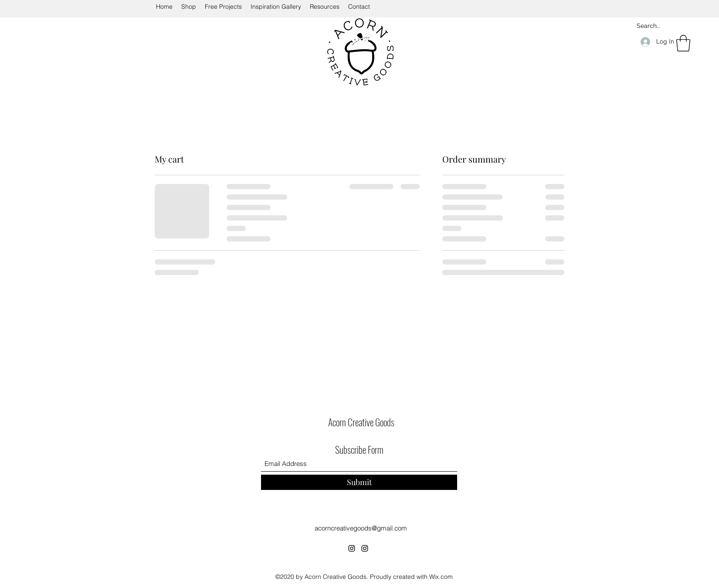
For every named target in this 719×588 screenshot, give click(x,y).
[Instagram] (352, 548)
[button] (683, 43)
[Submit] (359, 482)
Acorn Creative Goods (361, 422)
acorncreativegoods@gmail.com (361, 528)
